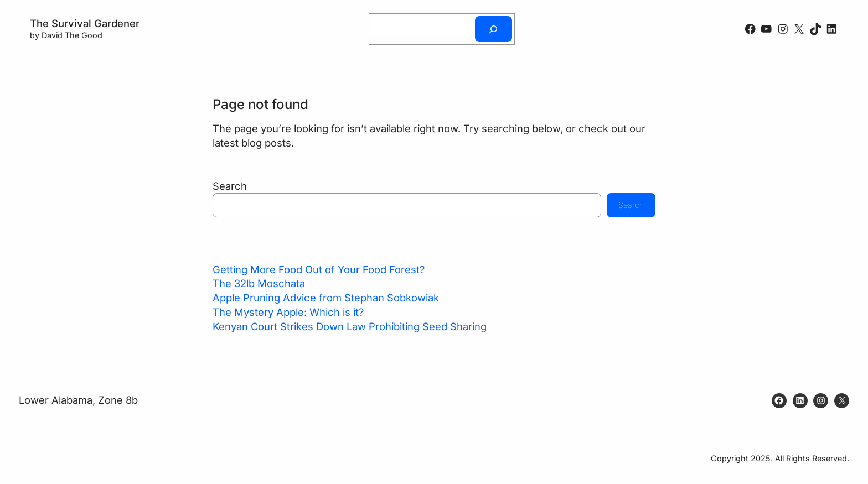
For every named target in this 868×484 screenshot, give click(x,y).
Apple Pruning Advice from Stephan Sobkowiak (326, 298)
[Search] (493, 29)
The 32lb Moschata (259, 283)
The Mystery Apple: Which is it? (288, 312)
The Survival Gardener (85, 23)
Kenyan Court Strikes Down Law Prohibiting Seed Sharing (350, 326)
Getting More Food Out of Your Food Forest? (319, 269)
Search (230, 186)
